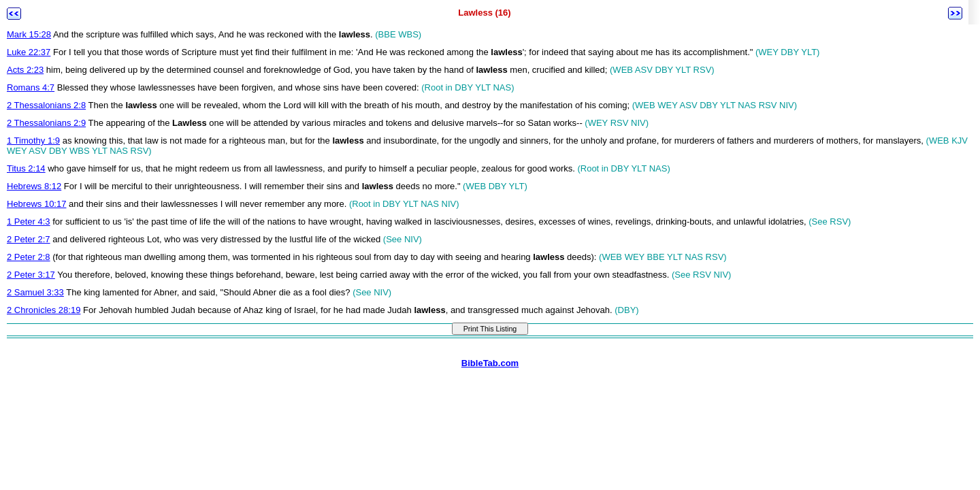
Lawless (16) (484, 13)
